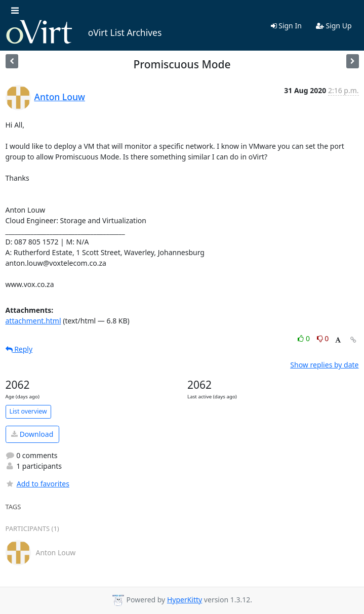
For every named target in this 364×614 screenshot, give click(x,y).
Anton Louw (60, 97)
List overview (28, 411)
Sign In (286, 26)
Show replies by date (324, 365)
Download (32, 434)
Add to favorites (37, 484)
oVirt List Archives (84, 32)
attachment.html (33, 321)
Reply (19, 349)
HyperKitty (185, 600)
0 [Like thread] (305, 338)
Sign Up (334, 26)
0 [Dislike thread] (323, 338)
